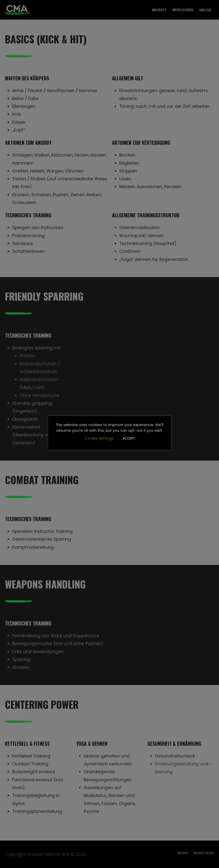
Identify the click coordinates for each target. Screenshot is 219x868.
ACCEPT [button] (129, 438)
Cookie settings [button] (99, 438)
